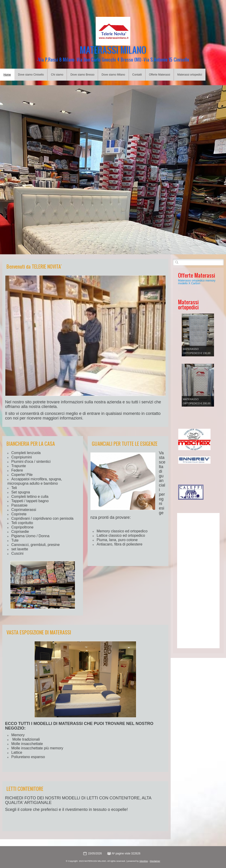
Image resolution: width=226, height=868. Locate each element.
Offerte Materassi (160, 75)
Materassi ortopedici (190, 75)
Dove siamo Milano (113, 75)
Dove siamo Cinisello (31, 75)
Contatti (137, 75)
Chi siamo (57, 75)
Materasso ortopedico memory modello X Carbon (197, 282)
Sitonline (144, 861)
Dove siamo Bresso (82, 75)
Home (7, 75)
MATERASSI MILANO (113, 50)
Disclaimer (155, 861)
